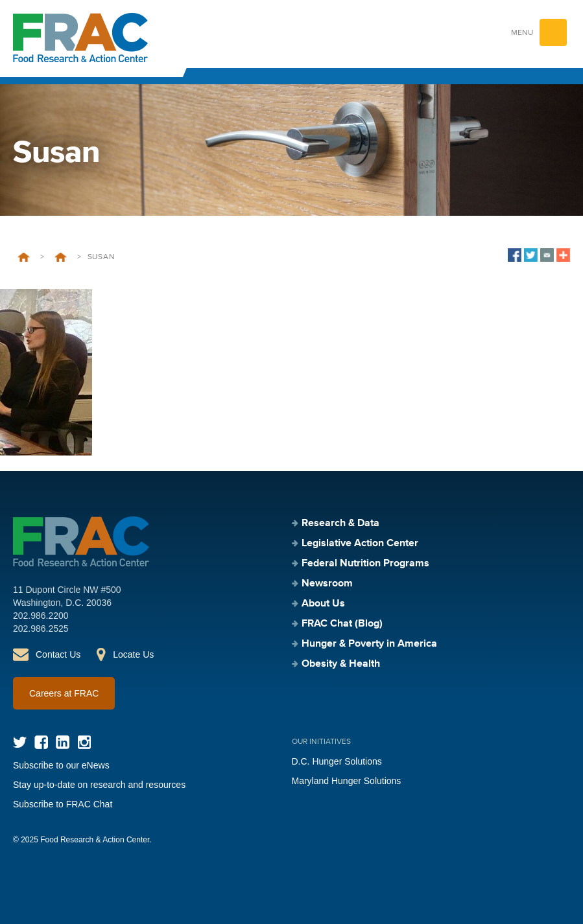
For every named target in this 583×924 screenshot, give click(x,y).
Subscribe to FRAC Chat (63, 804)
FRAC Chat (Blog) (342, 624)
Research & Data (340, 524)
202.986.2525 (41, 629)
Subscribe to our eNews (61, 765)
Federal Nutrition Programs (365, 564)
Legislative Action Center (360, 544)
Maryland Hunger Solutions (347, 781)
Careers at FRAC (64, 693)
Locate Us (133, 654)
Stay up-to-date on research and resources (99, 785)
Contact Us (58, 654)
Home (24, 257)
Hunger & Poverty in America (369, 644)
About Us (323, 604)
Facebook (41, 742)
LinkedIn (63, 742)
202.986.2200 (41, 616)
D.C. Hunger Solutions (337, 761)
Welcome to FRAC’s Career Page (61, 257)
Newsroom (327, 584)
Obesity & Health (341, 664)
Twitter (20, 742)
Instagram (84, 742)
